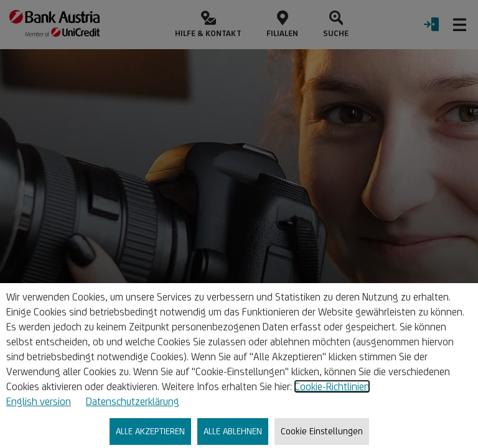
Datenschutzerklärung (133, 401)
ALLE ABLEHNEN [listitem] (233, 431)
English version (39, 401)
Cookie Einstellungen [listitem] (322, 431)
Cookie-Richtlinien (332, 386)
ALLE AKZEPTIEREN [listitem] (150, 431)
